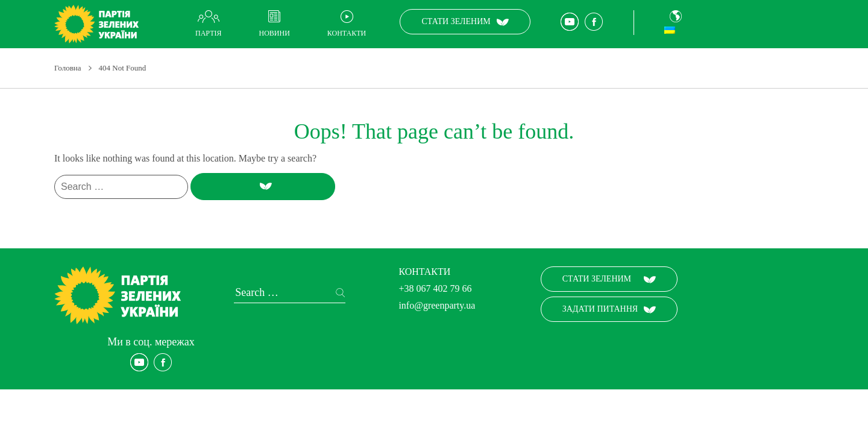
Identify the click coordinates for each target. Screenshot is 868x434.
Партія (208, 33)
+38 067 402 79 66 (435, 288)
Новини (274, 33)
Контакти (347, 33)
